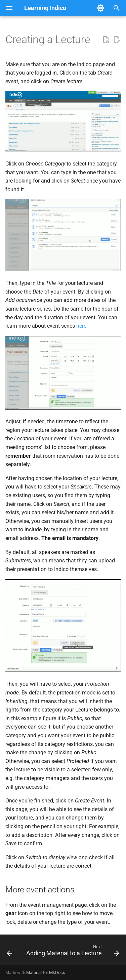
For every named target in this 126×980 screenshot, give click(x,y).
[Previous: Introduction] (9, 952)
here (81, 326)
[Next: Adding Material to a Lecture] (72, 952)
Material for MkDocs (46, 972)
